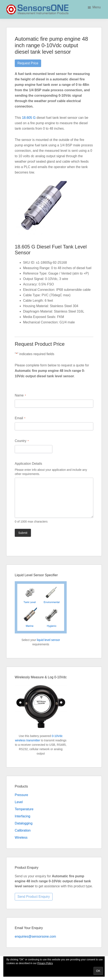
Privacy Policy (45, 963)
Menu (97, 7)
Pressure (21, 795)
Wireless (21, 838)
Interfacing (23, 816)
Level (19, 802)
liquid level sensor (48, 640)
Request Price (28, 63)
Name (20, 396)
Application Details (28, 464)
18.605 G (29, 118)
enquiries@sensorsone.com (35, 936)
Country (22, 441)
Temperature (24, 809)
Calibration (23, 830)
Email (20, 418)
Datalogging (24, 823)
